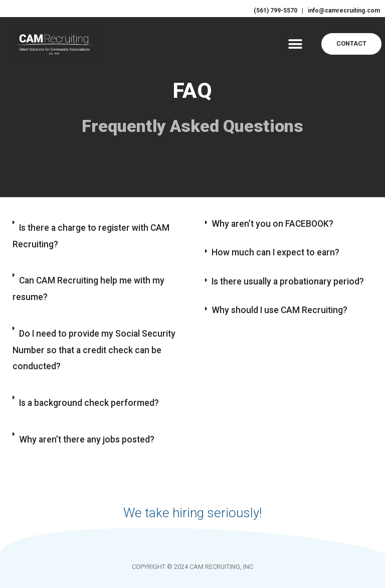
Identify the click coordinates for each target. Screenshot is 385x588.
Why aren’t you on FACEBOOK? (274, 224)
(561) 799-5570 (270, 10)
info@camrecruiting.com (340, 10)
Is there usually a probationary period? (290, 282)
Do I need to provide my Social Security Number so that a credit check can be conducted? (95, 363)
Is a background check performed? (90, 421)
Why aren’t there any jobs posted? (88, 460)
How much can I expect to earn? (277, 253)
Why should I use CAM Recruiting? (280, 311)
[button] (295, 43)
